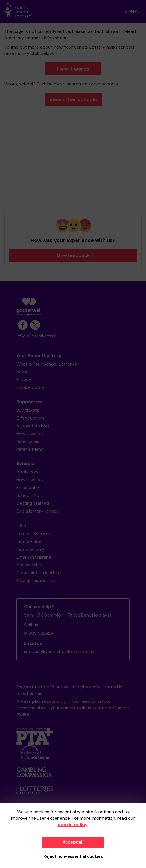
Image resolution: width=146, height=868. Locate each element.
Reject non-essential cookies (73, 856)
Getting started (33, 503)
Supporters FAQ (33, 426)
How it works (73, 69)
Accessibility (29, 565)
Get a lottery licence (38, 511)
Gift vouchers (30, 418)
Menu (133, 11)
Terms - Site (29, 541)
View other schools (73, 99)
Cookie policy (30, 387)
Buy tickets (28, 410)
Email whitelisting (34, 557)
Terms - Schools (33, 533)
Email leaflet (29, 487)
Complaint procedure (38, 573)
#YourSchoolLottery (37, 336)
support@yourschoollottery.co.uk (59, 651)
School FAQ (28, 495)
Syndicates (28, 441)
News (22, 372)
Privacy (24, 379)
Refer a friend (30, 449)
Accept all (73, 842)
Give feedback (73, 255)
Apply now (27, 472)
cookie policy (73, 825)
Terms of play (30, 549)
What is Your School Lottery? (47, 364)
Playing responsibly (36, 580)
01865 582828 (39, 633)
